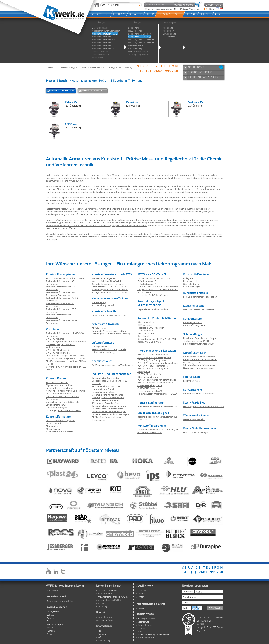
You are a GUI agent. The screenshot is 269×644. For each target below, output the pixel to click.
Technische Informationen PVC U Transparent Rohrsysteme (62, 294)
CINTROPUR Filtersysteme (150, 385)
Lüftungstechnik (100, 347)
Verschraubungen (192, 287)
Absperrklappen (54, 429)
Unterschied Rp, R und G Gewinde (62, 402)
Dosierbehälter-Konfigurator (105, 378)
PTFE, (61, 410)
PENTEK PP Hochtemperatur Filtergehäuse (158, 363)
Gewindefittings (191, 284)
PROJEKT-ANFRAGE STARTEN (203, 77)
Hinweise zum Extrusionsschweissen (109, 315)
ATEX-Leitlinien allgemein (104, 278)
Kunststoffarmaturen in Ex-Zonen (108, 284)
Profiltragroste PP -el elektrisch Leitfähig (111, 334)
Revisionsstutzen (146, 333)
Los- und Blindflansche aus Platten (200, 297)
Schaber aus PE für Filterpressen (199, 394)
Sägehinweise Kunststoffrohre (60, 385)
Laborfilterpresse (191, 381)
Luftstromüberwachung (103, 352)
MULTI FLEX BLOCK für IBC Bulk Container (158, 287)
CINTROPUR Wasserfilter (149, 388)
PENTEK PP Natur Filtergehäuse (153, 366)
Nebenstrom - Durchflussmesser (199, 368)
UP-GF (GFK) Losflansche (58, 353)
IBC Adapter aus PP (147, 284)
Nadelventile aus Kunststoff (59, 432)
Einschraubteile (191, 281)
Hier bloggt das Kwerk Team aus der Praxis (204, 406)
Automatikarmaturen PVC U (93, 68)
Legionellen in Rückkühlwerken (153, 309)
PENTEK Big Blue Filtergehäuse (152, 360)
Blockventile (52, 426)
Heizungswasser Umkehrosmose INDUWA (157, 394)
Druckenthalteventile (207, 189)
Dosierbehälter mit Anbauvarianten (109, 406)
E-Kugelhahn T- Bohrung (121, 68)
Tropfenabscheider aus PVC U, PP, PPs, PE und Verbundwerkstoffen (158, 431)
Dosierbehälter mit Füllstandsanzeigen (110, 414)
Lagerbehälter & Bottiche (104, 389)
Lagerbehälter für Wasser (104, 392)
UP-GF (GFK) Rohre (55, 339)
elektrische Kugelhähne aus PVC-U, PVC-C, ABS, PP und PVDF (75, 223)
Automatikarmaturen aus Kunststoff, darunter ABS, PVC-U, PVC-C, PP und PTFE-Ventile (88, 186)
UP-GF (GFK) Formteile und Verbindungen (66, 341)
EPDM (78, 410)
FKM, (72, 410)
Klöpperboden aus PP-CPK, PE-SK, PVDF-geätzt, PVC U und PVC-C (157, 340)
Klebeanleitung (99, 302)
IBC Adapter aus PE (147, 281)
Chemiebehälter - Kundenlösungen (109, 411)
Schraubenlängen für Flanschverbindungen (56, 406)
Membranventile (54, 423)
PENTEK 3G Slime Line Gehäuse (153, 355)
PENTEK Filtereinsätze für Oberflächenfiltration (150, 376)
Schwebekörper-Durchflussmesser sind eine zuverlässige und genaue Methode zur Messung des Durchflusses (127, 178)
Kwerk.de (50, 68)
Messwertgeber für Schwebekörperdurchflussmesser (199, 364)
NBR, (67, 410)
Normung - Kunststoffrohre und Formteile (66, 391)
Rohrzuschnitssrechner (57, 382)
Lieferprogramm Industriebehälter (108, 397)
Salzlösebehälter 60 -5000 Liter (106, 386)
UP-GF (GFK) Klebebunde (58, 350)
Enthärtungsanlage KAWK (150, 391)
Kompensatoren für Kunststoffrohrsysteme (194, 324)
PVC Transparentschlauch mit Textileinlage (112, 365)
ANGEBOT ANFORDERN (200, 72)
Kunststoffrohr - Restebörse (59, 388)
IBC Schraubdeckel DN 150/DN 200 (154, 278)
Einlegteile (188, 278)
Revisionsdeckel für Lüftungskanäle (109, 349)
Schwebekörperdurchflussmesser (199, 357)
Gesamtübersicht (93, 91)
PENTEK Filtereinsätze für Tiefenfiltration (157, 380)
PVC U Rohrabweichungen (59, 394)
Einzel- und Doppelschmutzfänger (200, 338)
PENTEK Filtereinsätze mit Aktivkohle (155, 383)
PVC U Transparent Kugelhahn (61, 420)
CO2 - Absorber (145, 325)
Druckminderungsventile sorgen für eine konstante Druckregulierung (79, 192)
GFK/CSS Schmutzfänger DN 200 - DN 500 (66, 358)
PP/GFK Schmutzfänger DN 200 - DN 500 (65, 355)
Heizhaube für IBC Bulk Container (154, 295)
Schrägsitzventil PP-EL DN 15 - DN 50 (109, 292)
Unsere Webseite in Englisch (197, 432)
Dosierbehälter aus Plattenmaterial (108, 409)
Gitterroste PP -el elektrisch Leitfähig (109, 331)
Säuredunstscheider (147, 322)
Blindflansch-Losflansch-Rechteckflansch (157, 407)
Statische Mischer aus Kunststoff (199, 310)
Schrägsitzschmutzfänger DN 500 (199, 344)
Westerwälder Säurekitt (194, 419)
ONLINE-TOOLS (196, 67)
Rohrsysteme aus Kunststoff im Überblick (66, 278)
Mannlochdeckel (145, 330)
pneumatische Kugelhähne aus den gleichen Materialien (139, 223)
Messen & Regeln (69, 68)
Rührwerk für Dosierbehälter (105, 403)
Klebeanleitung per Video (104, 305)
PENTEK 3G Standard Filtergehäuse (154, 357)
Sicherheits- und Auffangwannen (108, 395)
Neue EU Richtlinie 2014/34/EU (106, 281)
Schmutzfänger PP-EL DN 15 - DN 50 (109, 287)
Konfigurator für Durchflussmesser (200, 359)
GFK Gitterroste (99, 328)
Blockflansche (144, 336)
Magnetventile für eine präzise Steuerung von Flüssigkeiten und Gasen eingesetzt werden (166, 192)
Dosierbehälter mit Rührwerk (106, 400)
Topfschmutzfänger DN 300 (196, 341)
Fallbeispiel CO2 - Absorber (151, 328)
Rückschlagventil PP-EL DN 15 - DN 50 (110, 289)
